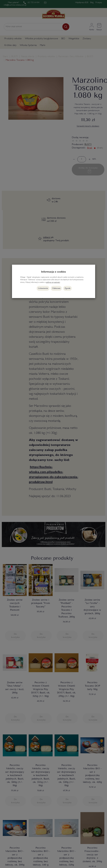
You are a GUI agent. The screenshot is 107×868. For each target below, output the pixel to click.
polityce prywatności (53, 282)
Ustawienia (43, 288)
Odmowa (56, 288)
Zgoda (67, 288)
